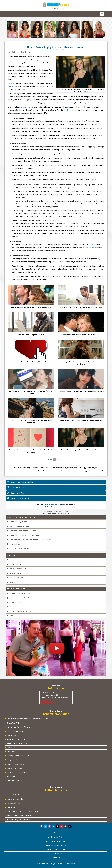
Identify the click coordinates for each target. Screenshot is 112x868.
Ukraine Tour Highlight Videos (19, 611)
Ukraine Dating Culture (14, 795)
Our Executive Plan (15, 578)
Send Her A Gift (14, 582)
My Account (56, 858)
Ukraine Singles (11, 735)
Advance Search (14, 544)
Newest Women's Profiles (56, 849)
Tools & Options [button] (14, 555)
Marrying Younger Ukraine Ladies (18, 756)
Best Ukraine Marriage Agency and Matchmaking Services (26, 719)
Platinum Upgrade (15, 564)
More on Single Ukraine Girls (16, 743)
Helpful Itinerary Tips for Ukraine (17, 819)
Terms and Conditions (14, 780)
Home (56, 833)
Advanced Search (56, 854)
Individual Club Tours (16, 602)
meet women (12, 86)
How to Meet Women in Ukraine (17, 727)
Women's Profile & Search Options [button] (22, 517)
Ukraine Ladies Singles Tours (19, 593)
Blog (10, 616)
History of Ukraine (12, 803)
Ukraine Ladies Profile (56, 837)
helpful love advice (91, 248)
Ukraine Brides (11, 807)
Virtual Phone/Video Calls (17, 569)
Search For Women (17, 487)
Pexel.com (85, 91)
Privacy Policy (11, 776)
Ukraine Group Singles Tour (52, 504)
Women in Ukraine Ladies (15, 764)
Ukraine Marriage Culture (15, 799)
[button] (66, 826)
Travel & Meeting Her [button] (16, 589)
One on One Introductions (18, 607)
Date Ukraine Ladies (13, 752)
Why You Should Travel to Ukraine (18, 815)
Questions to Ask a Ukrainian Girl (18, 772)
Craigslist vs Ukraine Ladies (16, 760)
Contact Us (10, 747)
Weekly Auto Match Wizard (18, 549)
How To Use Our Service (15, 731)
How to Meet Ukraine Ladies (56, 845)
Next (50, 460)
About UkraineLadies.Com (15, 739)
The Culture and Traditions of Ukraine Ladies (22, 811)
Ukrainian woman (27, 107)
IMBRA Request (14, 573)
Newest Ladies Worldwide (20, 498)
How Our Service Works (17, 560)
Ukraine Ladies (71, 864)
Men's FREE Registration (17, 522)
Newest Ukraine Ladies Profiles (22, 482)
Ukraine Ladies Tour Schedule (19, 598)
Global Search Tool (17, 493)
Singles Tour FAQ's (13, 723)
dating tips (71, 110)
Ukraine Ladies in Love (14, 768)
